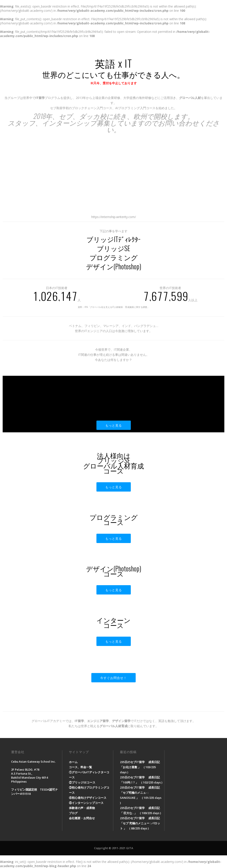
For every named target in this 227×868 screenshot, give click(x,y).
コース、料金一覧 (108, 48)
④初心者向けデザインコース (88, 798)
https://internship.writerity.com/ (114, 217)
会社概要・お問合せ (197, 48)
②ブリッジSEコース (82, 782)
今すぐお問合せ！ (113, 678)
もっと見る (114, 425)
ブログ (170, 48)
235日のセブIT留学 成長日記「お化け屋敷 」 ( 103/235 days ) (140, 767)
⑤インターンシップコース (86, 803)
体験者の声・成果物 (143, 48)
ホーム (83, 48)
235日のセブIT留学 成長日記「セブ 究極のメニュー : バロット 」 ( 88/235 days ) (140, 823)
